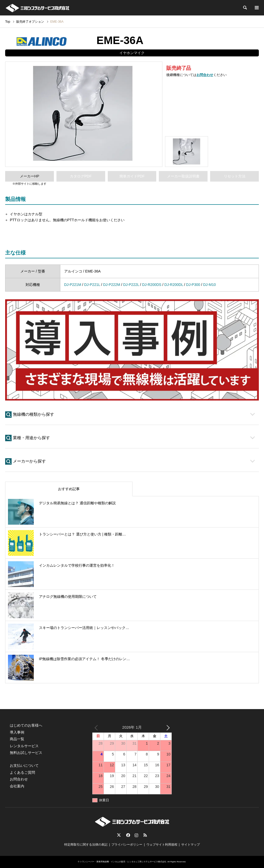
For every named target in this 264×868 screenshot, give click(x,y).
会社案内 (17, 786)
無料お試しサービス (26, 753)
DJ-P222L (131, 285)
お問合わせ (205, 75)
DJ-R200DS (152, 285)
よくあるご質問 (22, 772)
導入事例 (17, 732)
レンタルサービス (24, 746)
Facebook (128, 835)
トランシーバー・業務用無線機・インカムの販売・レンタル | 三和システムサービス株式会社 (123, 862)
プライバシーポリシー (127, 845)
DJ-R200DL (174, 285)
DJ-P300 (193, 285)
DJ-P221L (92, 285)
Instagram (136, 835)
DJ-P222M (112, 285)
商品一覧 (17, 739)
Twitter (119, 835)
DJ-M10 (209, 285)
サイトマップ (191, 845)
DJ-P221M (73, 285)
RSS (145, 835)
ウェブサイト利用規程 (162, 845)
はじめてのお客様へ (26, 725)
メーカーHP (30, 176)
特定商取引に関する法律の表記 (86, 845)
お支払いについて (24, 765)
